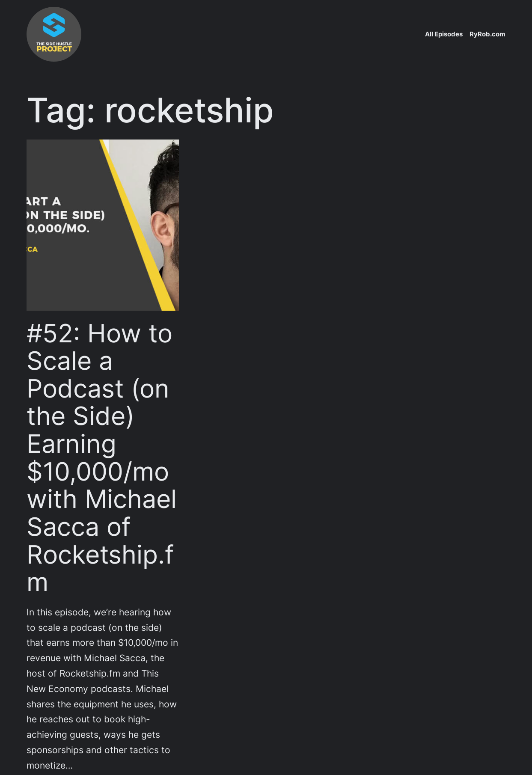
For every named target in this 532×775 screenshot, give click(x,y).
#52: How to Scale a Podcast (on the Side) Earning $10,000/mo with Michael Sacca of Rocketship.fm (102, 458)
